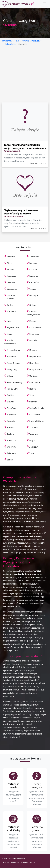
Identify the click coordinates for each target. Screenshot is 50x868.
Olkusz (10, 376)
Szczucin (11, 421)
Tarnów (10, 427)
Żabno (10, 460)
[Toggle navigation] (45, 4)
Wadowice (34, 434)
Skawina (11, 402)
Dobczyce (34, 295)
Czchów (33, 289)
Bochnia (11, 270)
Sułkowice (11, 415)
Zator (32, 453)
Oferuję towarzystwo (37, 785)
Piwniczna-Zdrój (14, 382)
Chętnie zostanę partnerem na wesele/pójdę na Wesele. (21, 212)
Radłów (33, 389)
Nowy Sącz (34, 363)
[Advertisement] (25, 73)
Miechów (33, 340)
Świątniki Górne (37, 421)
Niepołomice (35, 357)
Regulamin (15, 862)
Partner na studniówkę (13, 828)
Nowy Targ (12, 369)
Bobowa (33, 263)
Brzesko (33, 270)
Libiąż (10, 334)
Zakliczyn (34, 447)
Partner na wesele (13, 785)
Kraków (33, 321)
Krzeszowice (35, 328)
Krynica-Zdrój (13, 328)
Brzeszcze (12, 276)
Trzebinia (34, 427)
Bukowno (34, 276)
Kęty (9, 321)
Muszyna (33, 350)
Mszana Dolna (13, 350)
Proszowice (35, 382)
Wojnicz (33, 440)
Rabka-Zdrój (13, 389)
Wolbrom (11, 447)
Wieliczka (11, 440)
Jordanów (11, 311)
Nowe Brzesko (13, 363)
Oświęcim (34, 376)
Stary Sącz (12, 408)
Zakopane (11, 453)
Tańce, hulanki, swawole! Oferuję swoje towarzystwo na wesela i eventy (25, 146)
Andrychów (34, 257)
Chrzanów (34, 282)
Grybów (33, 305)
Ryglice (10, 395)
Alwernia (11, 257)
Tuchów (10, 434)
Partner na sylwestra (37, 828)
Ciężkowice (12, 289)
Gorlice (10, 305)
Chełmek (11, 282)
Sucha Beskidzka (37, 408)
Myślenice (11, 357)
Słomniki (33, 402)
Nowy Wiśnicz (36, 369)
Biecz (9, 263)
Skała (32, 395)
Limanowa (34, 334)
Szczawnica (35, 415)
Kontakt (6, 862)
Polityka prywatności (28, 862)
